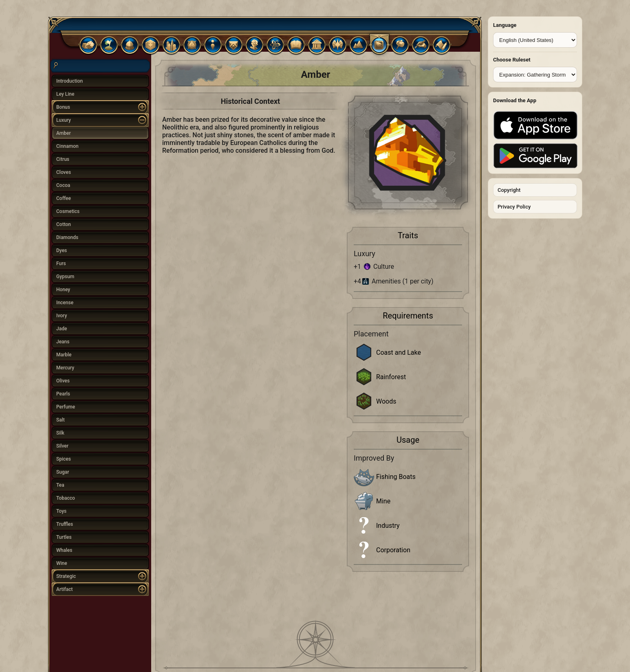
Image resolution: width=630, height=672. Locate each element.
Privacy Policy (514, 207)
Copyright (509, 190)
